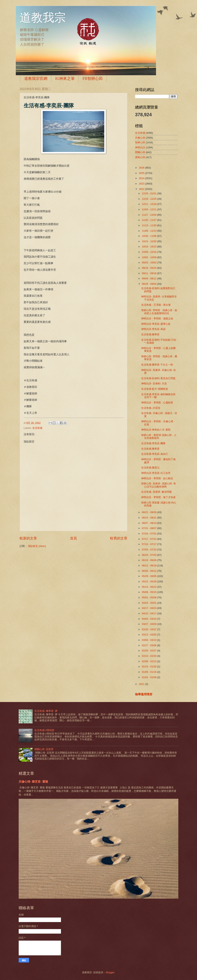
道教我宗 (43, 18)
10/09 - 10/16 (149, 252)
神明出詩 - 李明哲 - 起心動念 (157, 478)
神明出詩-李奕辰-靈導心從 (156, 324)
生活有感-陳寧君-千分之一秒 (157, 365)
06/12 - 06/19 (149, 566)
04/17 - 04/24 (149, 608)
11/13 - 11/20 (149, 225)
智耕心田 (140, 142)
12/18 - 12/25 (149, 199)
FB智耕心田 (93, 78)
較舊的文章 (119, 538)
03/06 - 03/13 (149, 640)
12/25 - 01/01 (149, 193)
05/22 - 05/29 (149, 581)
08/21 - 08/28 (149, 512)
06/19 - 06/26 (149, 560)
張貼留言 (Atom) (37, 546)
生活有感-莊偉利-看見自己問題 (158, 378)
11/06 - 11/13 (149, 231)
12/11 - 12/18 (149, 204)
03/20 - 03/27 (149, 629)
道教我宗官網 (36, 78)
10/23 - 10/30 (149, 241)
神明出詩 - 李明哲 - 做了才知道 (158, 497)
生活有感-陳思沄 (150, 468)
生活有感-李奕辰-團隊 (153, 443)
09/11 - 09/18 (149, 273)
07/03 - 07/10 (149, 550)
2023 (142, 184)
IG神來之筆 (65, 78)
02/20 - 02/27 (149, 651)
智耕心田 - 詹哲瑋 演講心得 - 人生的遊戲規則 (159, 437)
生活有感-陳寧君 (150, 334)
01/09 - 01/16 (149, 672)
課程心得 (140, 157)
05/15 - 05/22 (149, 587)
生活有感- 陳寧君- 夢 (46, 711)
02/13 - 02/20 (149, 656)
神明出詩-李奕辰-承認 (153, 329)
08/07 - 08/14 (149, 523)
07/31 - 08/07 (149, 528)
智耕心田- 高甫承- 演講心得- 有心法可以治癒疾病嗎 (159, 485)
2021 (142, 684)
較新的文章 (28, 538)
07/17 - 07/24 (149, 539)
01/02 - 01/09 (149, 677)
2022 (142, 189)
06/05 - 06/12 (149, 571)
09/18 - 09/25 (149, 268)
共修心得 (140, 138)
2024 (142, 178)
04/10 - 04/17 (149, 613)
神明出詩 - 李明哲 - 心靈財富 (157, 403)
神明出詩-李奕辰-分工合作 (156, 473)
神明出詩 (140, 147)
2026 (142, 168)
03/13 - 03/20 (149, 635)
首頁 (73, 538)
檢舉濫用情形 (144, 694)
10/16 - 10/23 (149, 247)
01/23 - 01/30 (149, 667)
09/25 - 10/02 (149, 263)
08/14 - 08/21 (149, 518)
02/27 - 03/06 (149, 645)
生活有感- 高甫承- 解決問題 (157, 492)
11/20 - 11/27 (149, 220)
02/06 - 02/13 (149, 661)
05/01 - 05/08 (149, 597)
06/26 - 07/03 (149, 555)
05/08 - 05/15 (149, 592)
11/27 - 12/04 (149, 215)
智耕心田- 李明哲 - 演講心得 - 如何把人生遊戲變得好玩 (159, 312)
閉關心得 (140, 152)
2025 (142, 173)
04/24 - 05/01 (149, 603)
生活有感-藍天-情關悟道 (155, 389)
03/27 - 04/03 (149, 624)
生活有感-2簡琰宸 (44, 730)
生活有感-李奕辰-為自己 (155, 454)
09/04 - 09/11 (149, 278)
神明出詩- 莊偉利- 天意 (154, 384)
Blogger (110, 972)
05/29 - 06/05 (149, 576)
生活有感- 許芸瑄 (151, 408)
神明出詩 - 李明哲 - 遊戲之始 (157, 318)
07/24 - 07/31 (149, 534)
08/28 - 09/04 (149, 284)
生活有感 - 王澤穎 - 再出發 (156, 305)
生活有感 (37, 428)
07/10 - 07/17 (149, 544)
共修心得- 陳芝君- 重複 (33, 782)
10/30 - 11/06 (149, 236)
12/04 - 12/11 (149, 209)
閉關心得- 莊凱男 (44, 749)
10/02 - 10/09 (149, 257)
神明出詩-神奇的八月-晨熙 (156, 430)
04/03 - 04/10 (149, 619)
